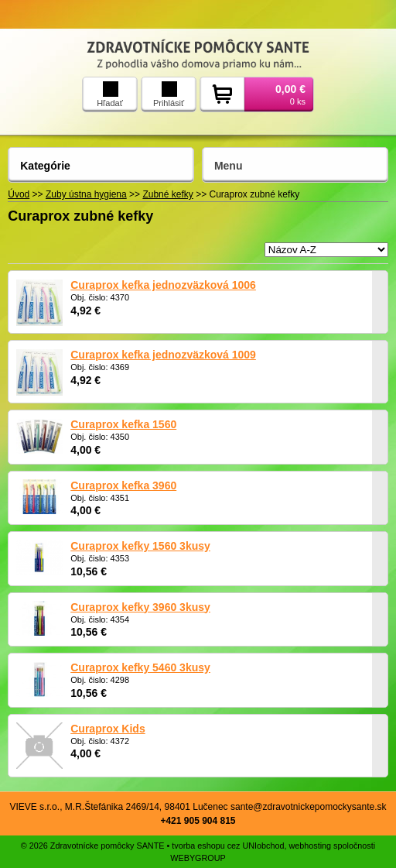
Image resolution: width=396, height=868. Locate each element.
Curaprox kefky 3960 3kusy (140, 607)
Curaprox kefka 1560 (123, 424)
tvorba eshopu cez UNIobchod (228, 846)
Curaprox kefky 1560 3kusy (140, 546)
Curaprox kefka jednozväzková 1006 (163, 285)
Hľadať (110, 94)
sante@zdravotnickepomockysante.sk (309, 807)
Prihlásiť (169, 94)
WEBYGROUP (198, 858)
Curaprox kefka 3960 (123, 485)
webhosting (310, 846)
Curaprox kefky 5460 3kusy (140, 667)
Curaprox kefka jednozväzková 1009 (163, 355)
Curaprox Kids (108, 729)
